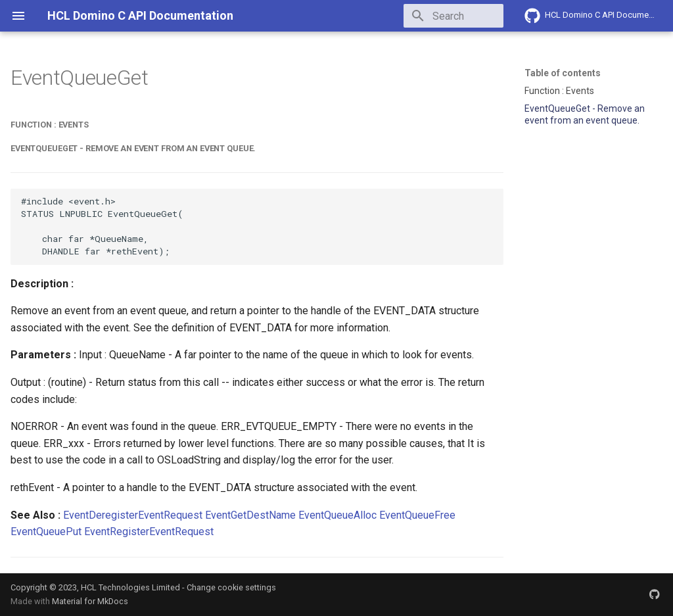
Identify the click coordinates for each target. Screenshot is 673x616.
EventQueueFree (417, 515)
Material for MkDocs (90, 601)
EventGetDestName (250, 515)
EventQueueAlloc (337, 515)
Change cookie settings (231, 587)
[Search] (427, 16)
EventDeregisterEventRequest (133, 515)
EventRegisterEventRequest (149, 532)
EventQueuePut (46, 532)
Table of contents (563, 73)
